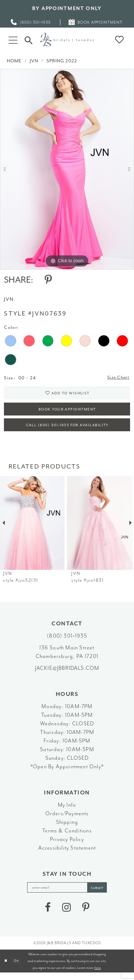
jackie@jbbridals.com (67, 674)
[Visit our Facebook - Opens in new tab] (48, 914)
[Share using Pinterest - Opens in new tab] (48, 280)
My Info (67, 811)
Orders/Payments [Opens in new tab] (67, 819)
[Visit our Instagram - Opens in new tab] (66, 914)
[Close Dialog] (6, 968)
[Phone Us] (31, 22)
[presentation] (33, 529)
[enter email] (67, 894)
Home (14, 61)
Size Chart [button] (117, 378)
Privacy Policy (67, 845)
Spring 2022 (62, 61)
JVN (34, 61)
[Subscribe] (101, 894)
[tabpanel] (67, 169)
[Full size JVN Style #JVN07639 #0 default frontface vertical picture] (67, 169)
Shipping (67, 828)
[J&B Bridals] (67, 40)
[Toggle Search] (29, 39)
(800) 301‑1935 (67, 642)
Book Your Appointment (67, 412)
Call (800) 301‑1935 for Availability (67, 430)
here (98, 975)
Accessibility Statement (67, 854)
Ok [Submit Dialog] (18, 968)
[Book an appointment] (96, 22)
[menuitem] (31, 22)
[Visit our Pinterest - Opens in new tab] (86, 914)
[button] (13, 40)
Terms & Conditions (67, 837)
